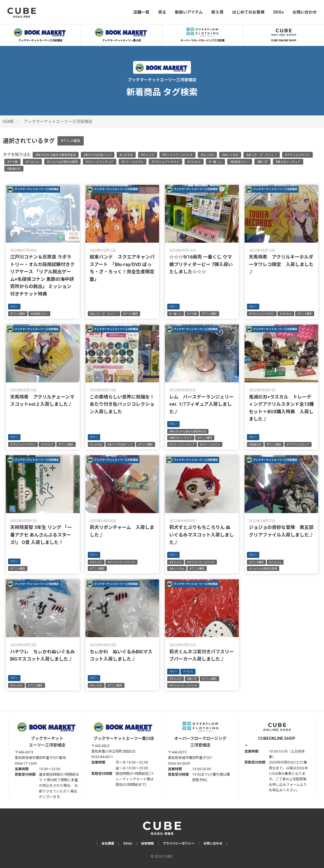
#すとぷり (148, 155)
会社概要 (108, 844)
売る (162, 12)
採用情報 (148, 844)
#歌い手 (262, 162)
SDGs (279, 12)
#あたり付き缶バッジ (98, 155)
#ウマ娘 (12, 162)
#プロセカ (194, 162)
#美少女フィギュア (288, 162)
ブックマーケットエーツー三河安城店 (40, 34)
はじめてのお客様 (248, 12)
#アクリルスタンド (297, 155)
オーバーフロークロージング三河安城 (202, 34)
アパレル (188, 672)
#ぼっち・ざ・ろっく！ (262, 155)
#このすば (126, 155)
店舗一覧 (141, 12)
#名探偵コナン (240, 162)
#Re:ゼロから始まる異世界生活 (56, 155)
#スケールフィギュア (100, 162)
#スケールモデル (133, 162)
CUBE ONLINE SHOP (284, 34)
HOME (9, 121)
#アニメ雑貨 (71, 141)
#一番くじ (215, 162)
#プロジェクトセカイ (165, 162)
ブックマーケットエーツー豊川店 (122, 34)
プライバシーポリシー (179, 844)
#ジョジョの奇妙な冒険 (62, 162)
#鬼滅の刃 (14, 169)
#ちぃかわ (207, 155)
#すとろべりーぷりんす (177, 155)
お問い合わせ (305, 12)
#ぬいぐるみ (230, 155)
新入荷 (217, 12)
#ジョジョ (32, 162)
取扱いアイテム (189, 12)
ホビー (14, 307)
